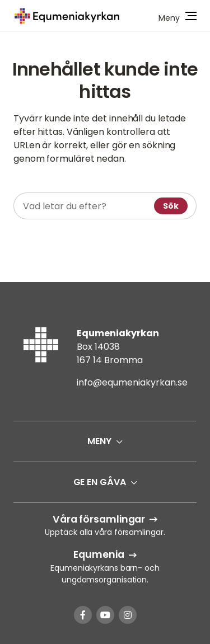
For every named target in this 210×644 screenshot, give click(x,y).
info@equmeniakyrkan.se (132, 382)
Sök (171, 206)
